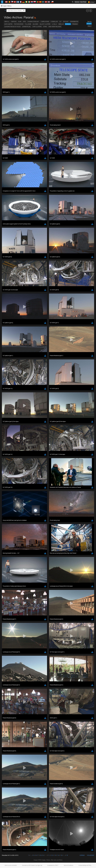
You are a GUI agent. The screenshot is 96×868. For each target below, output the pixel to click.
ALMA (20, 22)
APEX (24, 22)
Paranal (68, 24)
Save (6, 493)
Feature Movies (19, 24)
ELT (61, 22)
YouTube (4, 424)
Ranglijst (89, 24)
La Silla (54, 24)
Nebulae (61, 24)
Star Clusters (37, 27)
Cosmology (54, 22)
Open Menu (6, 6)
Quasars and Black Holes (12, 27)
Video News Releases (55, 27)
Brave (7, 459)
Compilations (45, 22)
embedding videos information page (43, 427)
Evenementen (74, 22)
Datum (90, 26)
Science (77, 2)
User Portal (83, 2)
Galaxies (35, 24)
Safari (7, 466)
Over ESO (14, 22)
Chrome (8, 460)
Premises (75, 24)
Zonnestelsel (27, 27)
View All (7, 22)
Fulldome (28, 24)
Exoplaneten (8, 24)
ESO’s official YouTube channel (44, 424)
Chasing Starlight (33, 22)
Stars (45, 27)
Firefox (7, 464)
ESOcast (66, 22)
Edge (7, 462)
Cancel (15, 493)
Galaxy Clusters (45, 24)
